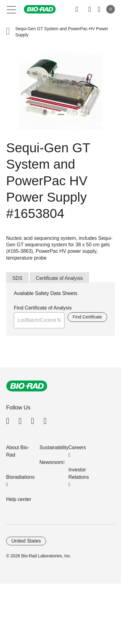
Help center (19, 499)
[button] (8, 32)
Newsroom (51, 462)
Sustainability (54, 447)
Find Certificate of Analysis (43, 308)
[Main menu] (12, 9)
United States (26, 541)
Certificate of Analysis (59, 278)
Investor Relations (79, 473)
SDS (17, 278)
